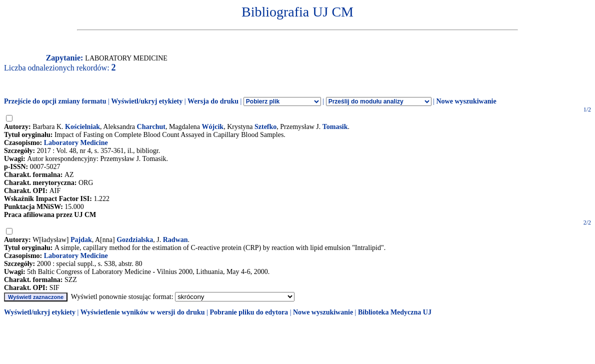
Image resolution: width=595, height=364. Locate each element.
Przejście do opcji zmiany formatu (55, 101)
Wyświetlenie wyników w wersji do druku (143, 312)
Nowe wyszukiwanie (466, 101)
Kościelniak (82, 127)
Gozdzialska (135, 240)
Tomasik (335, 127)
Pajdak (81, 240)
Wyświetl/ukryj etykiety (147, 101)
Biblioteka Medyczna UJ (395, 312)
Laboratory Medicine (76, 143)
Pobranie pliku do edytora (249, 312)
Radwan (175, 240)
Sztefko (265, 127)
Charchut (151, 127)
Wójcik (213, 127)
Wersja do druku (213, 101)
